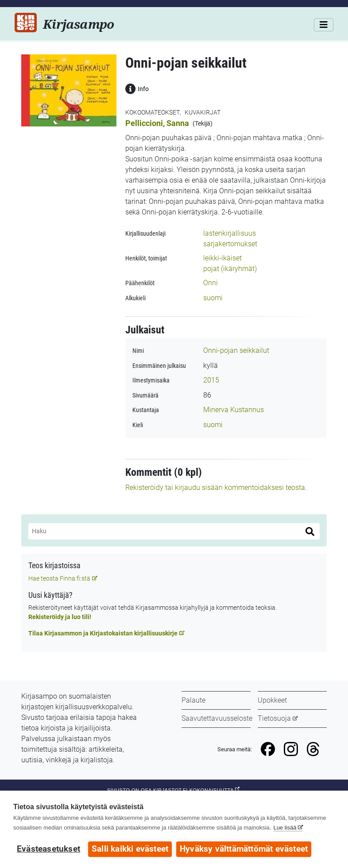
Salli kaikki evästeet (130, 849)
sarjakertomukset (230, 244)
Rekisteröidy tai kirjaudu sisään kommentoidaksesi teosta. (216, 488)
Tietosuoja (274, 718)
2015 (211, 380)
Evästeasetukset (48, 849)
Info (137, 88)
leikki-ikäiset (222, 258)
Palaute (193, 700)
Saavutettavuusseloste (217, 718)
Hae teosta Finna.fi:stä (59, 578)
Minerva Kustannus (234, 410)
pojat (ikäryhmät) (230, 269)
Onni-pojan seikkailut (236, 350)
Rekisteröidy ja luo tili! (60, 617)
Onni (211, 283)
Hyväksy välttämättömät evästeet (244, 849)
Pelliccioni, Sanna (157, 123)
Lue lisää (285, 828)
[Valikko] (324, 25)
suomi (213, 298)
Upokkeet (272, 700)
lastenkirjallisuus (230, 233)
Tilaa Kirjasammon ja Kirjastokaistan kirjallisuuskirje (103, 633)
